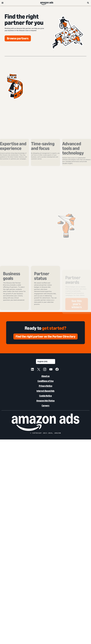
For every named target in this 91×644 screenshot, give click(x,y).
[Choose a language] (46, 361)
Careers (45, 406)
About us (45, 376)
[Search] (88, 3)
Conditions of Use (46, 381)
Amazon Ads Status (45, 401)
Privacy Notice (46, 386)
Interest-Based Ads (45, 391)
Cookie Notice (45, 396)
